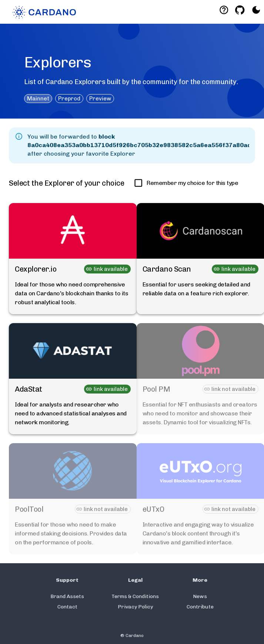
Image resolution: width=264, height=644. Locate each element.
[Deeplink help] (224, 10)
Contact (67, 607)
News (200, 596)
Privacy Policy (135, 607)
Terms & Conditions (135, 596)
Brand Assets (67, 596)
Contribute (200, 607)
